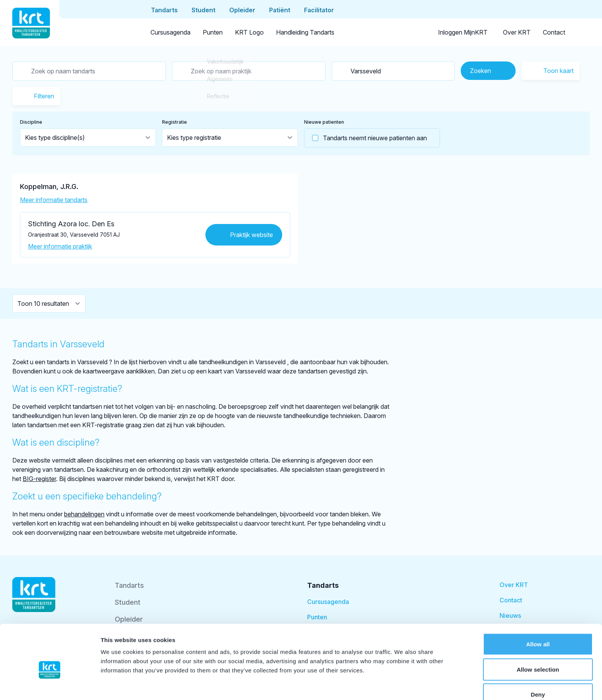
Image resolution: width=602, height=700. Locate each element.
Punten (213, 32)
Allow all (538, 605)
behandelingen (84, 514)
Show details (403, 685)
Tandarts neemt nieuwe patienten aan (366, 138)
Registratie (174, 122)
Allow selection (538, 631)
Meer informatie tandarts (54, 200)
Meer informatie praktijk (60, 246)
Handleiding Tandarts (305, 32)
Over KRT (517, 32)
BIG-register (39, 479)
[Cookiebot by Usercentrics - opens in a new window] (50, 685)
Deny (538, 656)
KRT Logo (249, 32)
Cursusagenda (170, 32)
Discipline (31, 122)
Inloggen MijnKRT (463, 32)
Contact (554, 32)
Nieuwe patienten (324, 122)
